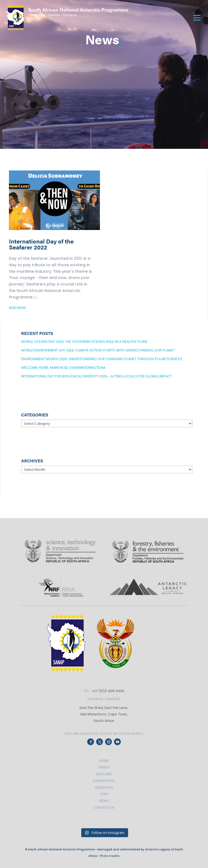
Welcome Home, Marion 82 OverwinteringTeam (63, 367)
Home (104, 761)
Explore (104, 774)
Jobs (104, 794)
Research (104, 788)
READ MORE (17, 308)
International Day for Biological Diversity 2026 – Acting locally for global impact (96, 376)
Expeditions (104, 781)
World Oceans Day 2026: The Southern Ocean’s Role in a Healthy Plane (84, 341)
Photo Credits (110, 856)
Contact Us (104, 808)
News (104, 801)
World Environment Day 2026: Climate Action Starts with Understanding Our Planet (98, 350)
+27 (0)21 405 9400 (108, 691)
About (104, 767)
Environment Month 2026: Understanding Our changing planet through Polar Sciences (102, 359)
